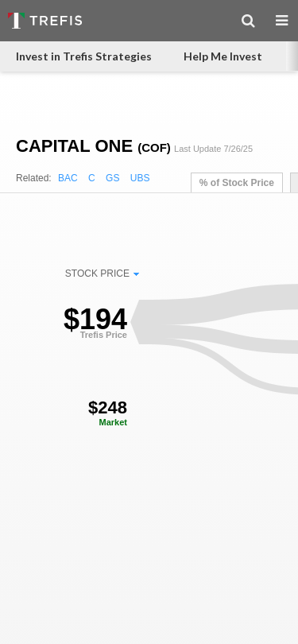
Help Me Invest (223, 56)
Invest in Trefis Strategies (84, 56)
